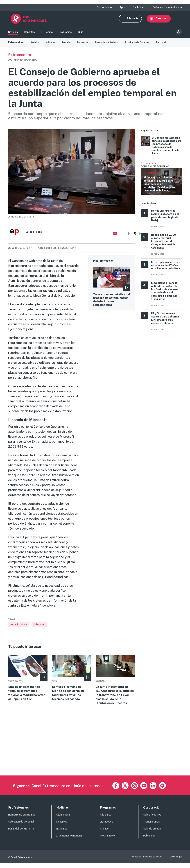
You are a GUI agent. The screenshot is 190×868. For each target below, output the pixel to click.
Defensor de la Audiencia (167, 7)
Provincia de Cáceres (139, 45)
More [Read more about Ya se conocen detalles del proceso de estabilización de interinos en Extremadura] (112, 292)
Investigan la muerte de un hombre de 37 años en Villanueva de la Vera (166, 268)
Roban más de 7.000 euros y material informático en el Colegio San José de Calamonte (164, 244)
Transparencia (152, 826)
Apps (122, 7)
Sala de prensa (152, 833)
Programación (108, 840)
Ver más (161, 181)
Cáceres (52, 45)
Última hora (63, 819)
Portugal (164, 45)
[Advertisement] (95, 758)
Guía (81, 33)
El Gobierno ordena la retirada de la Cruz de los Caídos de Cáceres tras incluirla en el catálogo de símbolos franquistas (165, 294)
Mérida (67, 45)
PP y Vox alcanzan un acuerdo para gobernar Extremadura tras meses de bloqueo (165, 321)
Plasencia (84, 45)
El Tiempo (47, 33)
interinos (39, 627)
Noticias (13, 33)
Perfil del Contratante (21, 833)
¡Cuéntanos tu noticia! (69, 840)
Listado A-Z (107, 826)
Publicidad (139, 7)
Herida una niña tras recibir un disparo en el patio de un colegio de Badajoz (165, 218)
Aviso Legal (176, 861)
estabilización (19, 627)
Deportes (29, 33)
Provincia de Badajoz (108, 45)
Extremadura (16, 45)
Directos (164, 20)
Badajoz (36, 45)
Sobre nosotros (152, 819)
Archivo (104, 833)
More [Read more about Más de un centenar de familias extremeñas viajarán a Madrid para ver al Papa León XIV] (28, 681)
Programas (65, 33)
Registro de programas (22, 819)
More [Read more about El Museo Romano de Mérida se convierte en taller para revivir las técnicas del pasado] (72, 681)
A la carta (135, 20)
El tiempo (62, 833)
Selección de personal (21, 826)
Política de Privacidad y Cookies (147, 861)
